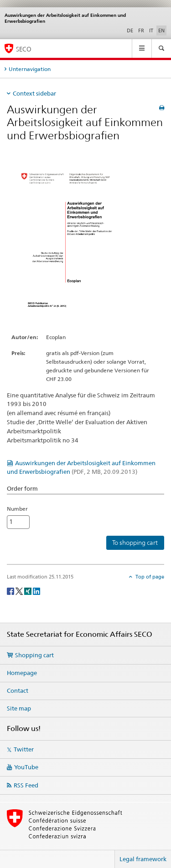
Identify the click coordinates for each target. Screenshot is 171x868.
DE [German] (130, 30)
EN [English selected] (161, 30)
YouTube (26, 767)
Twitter (24, 749)
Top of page (149, 577)
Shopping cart (34, 655)
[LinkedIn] (36, 591)
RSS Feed (26, 785)
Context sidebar (34, 93)
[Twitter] (20, 591)
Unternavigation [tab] (30, 69)
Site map (19, 708)
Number (17, 509)
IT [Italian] (151, 30)
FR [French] (141, 30)
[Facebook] (11, 591)
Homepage (22, 673)
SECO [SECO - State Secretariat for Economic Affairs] (24, 49)
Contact (18, 690)
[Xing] (28, 591)
